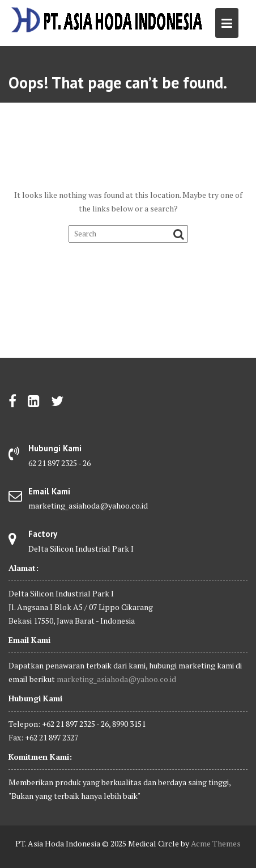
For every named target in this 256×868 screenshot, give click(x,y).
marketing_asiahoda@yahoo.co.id (116, 679)
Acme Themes (216, 843)
